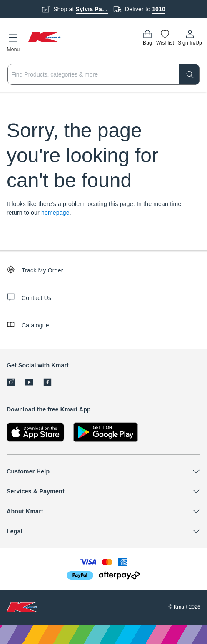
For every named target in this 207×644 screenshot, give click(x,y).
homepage (55, 213)
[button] (13, 41)
